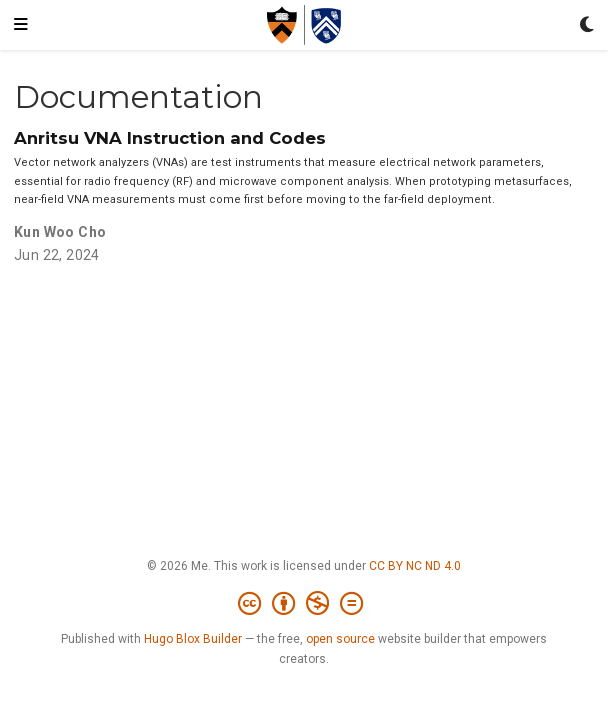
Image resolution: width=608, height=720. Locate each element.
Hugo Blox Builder (193, 639)
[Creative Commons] (304, 604)
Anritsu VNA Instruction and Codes (170, 138)
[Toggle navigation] (21, 25)
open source (340, 639)
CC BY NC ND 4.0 (415, 566)
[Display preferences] (587, 25)
